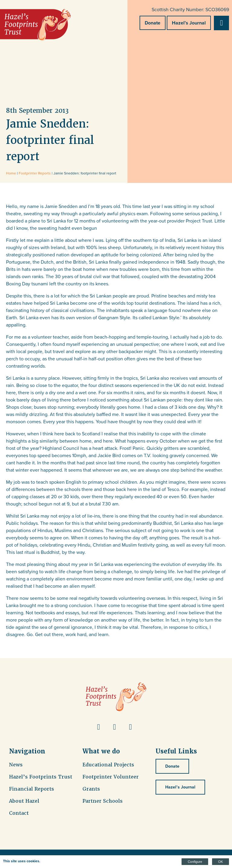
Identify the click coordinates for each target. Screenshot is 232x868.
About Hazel (24, 801)
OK (221, 862)
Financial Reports (32, 789)
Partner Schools (103, 801)
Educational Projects (108, 765)
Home (11, 173)
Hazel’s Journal (189, 23)
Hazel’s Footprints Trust (41, 777)
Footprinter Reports (35, 173)
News (16, 765)
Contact (19, 813)
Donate (153, 23)
